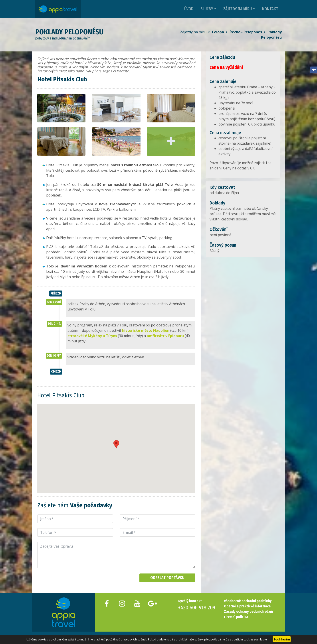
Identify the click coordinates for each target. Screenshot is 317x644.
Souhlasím (282, 639)
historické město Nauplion (146, 330)
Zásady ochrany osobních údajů (248, 612)
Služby (207, 9)
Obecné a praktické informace (247, 606)
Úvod (189, 9)
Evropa (218, 32)
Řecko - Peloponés (246, 32)
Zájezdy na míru (238, 9)
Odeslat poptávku (167, 578)
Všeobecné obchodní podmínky (248, 601)
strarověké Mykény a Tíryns (92, 336)
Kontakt (270, 9)
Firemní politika (236, 617)
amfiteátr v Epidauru (165, 336)
